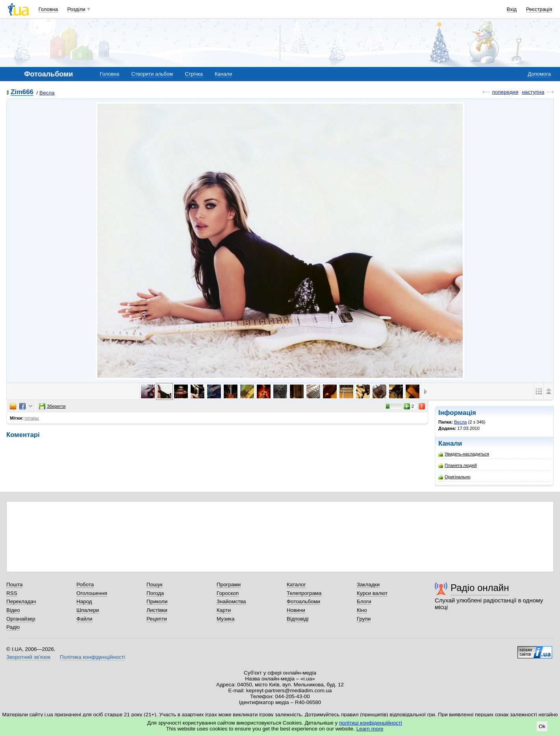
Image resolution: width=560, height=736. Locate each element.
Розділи (76, 9)
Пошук (155, 585)
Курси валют (372, 593)
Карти (224, 610)
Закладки (368, 585)
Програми (229, 585)
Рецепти (157, 619)
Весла (47, 93)
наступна (533, 92)
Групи (364, 619)
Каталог (296, 585)
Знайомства (231, 601)
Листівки (157, 610)
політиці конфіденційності (371, 723)
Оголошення (92, 593)
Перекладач (21, 601)
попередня (505, 92)
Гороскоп (228, 593)
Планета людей (458, 466)
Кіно (362, 610)
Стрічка (194, 74)
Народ (84, 601)
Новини (296, 610)
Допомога (539, 74)
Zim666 (22, 92)
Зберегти (52, 406)
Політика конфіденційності (92, 657)
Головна (48, 9)
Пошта (14, 585)
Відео (13, 610)
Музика (225, 619)
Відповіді (298, 619)
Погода (155, 593)
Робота (85, 585)
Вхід (512, 9)
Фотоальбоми (303, 601)
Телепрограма (304, 593)
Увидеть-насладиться (464, 454)
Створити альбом (152, 74)
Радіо (13, 627)
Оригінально (454, 477)
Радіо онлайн (480, 588)
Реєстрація (539, 9)
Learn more (370, 729)
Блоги (364, 601)
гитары (32, 418)
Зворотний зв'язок (28, 657)
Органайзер (21, 619)
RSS (12, 593)
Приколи (157, 601)
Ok (542, 726)
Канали (223, 74)
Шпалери (88, 610)
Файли (84, 619)
